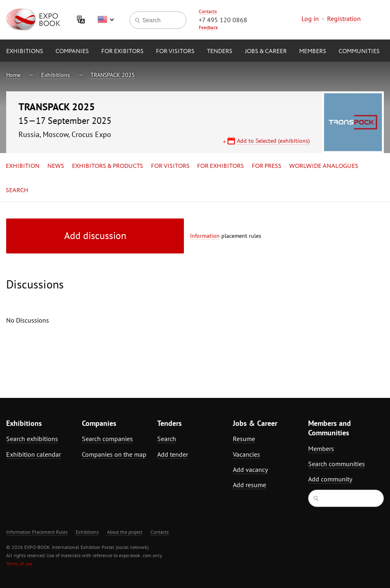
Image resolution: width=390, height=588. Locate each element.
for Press (267, 166)
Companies (72, 51)
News (56, 166)
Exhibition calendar (34, 454)
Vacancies (246, 454)
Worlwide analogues (324, 166)
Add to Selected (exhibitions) (273, 141)
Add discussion (95, 236)
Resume (244, 439)
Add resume (250, 485)
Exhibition (23, 166)
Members (313, 51)
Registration (344, 19)
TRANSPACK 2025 (113, 75)
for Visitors (175, 51)
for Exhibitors (221, 166)
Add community (330, 479)
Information (205, 236)
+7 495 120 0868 (223, 20)
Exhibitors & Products (108, 166)
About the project (125, 532)
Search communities (337, 464)
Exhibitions (25, 51)
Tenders (220, 51)
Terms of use (19, 564)
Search (17, 191)
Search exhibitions (32, 439)
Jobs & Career (266, 51)
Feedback (208, 27)
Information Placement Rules (37, 532)
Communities (359, 51)
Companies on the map (114, 454)
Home (13, 75)
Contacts (208, 11)
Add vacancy (250, 469)
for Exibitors (122, 51)
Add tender (173, 454)
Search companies (107, 439)
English (106, 20)
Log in (310, 19)
